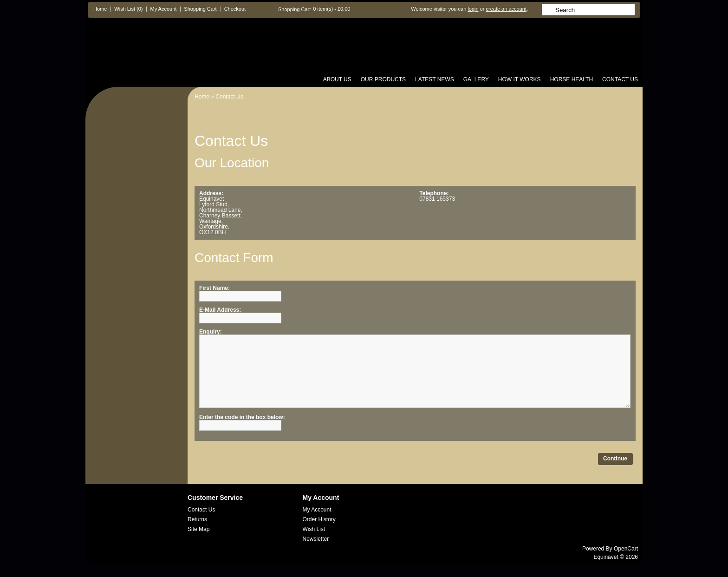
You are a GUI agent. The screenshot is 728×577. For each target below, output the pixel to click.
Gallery (476, 79)
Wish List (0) (128, 9)
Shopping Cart (200, 9)
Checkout (235, 9)
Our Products (383, 79)
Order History (319, 533)
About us (337, 79)
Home (100, 9)
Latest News (435, 79)
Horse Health (572, 79)
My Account (163, 9)
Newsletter (316, 553)
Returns (197, 533)
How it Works (520, 79)
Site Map (198, 543)
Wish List (314, 543)
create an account (506, 9)
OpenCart (626, 563)
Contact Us (620, 79)
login (473, 9)
